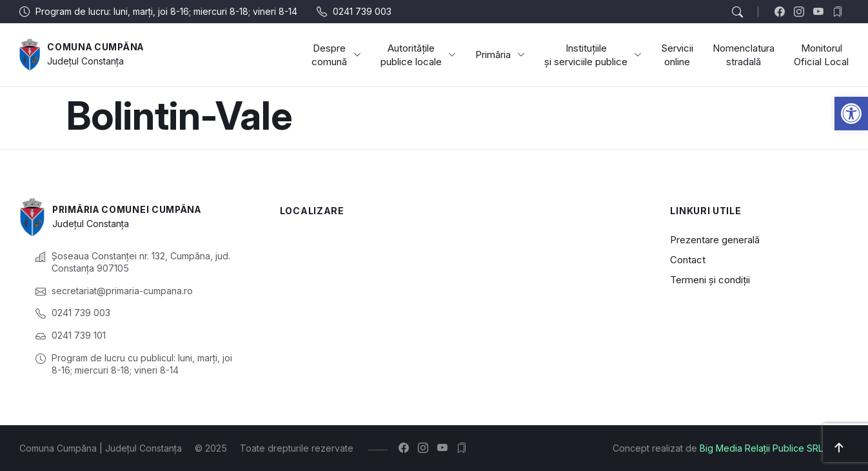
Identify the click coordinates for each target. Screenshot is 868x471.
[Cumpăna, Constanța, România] (456, 294)
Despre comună (336, 55)
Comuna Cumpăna (97, 47)
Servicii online (677, 55)
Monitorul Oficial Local (821, 55)
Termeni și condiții (710, 280)
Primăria (500, 55)
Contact (688, 260)
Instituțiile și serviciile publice (593, 55)
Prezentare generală (715, 240)
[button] (851, 114)
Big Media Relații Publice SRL (761, 448)
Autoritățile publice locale (418, 55)
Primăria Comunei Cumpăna (130, 210)
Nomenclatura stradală (744, 55)
